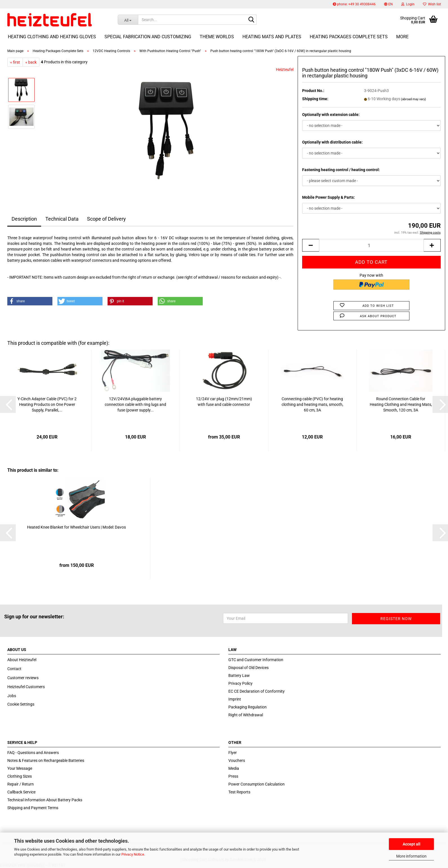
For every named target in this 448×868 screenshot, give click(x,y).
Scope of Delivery (106, 219)
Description (24, 219)
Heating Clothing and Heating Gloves (52, 37)
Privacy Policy (240, 683)
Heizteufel (285, 70)
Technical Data (62, 219)
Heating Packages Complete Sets (349, 37)
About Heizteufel (22, 660)
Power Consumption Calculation (257, 784)
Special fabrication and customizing (148, 37)
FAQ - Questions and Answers (33, 753)
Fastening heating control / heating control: (341, 170)
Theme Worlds (217, 37)
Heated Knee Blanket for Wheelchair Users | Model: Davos (76, 527)
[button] (388, 4)
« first (15, 62)
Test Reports (239, 792)
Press (233, 776)
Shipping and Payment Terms (33, 808)
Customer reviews (23, 678)
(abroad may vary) (414, 99)
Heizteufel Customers (26, 687)
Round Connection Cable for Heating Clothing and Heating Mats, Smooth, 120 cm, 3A (401, 404)
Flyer (233, 753)
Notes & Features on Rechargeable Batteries (46, 760)
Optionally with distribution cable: (332, 142)
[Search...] (128, 20)
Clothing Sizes (20, 776)
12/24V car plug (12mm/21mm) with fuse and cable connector (224, 402)
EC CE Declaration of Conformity (257, 691)
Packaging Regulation (248, 707)
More (402, 37)
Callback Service (21, 792)
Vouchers (237, 760)
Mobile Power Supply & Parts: (328, 197)
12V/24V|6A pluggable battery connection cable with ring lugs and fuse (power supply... (135, 404)
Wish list (432, 4)
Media (234, 768)
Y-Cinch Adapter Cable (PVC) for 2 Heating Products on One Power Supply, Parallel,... (47, 404)
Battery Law (239, 675)
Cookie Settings (21, 704)
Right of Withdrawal (246, 715)
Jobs (12, 696)
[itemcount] (371, 245)
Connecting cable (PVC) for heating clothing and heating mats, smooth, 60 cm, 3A (312, 404)
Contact (14, 669)
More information (411, 856)
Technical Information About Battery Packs (45, 800)
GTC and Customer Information (256, 660)
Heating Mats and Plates (272, 37)
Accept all (412, 844)
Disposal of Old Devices (248, 668)
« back (31, 62)
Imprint (235, 699)
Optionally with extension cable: (331, 115)
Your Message (20, 768)
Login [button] (408, 4)
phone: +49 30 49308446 (354, 4)
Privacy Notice (133, 854)
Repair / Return (21, 784)
